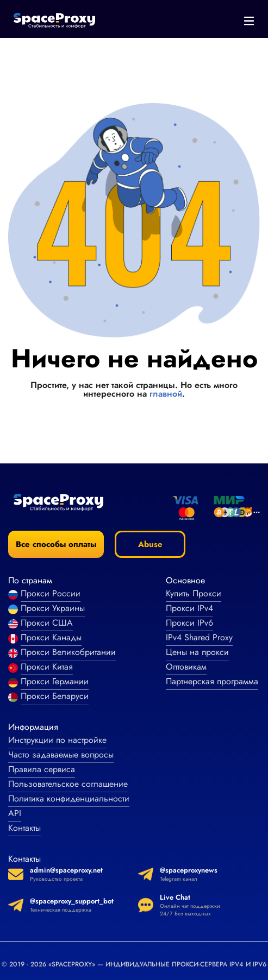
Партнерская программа (212, 681)
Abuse (150, 544)
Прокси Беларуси (55, 696)
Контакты (24, 828)
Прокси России (51, 593)
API (15, 813)
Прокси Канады (51, 637)
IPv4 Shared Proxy (199, 637)
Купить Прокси (194, 593)
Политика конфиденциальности (69, 798)
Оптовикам (186, 667)
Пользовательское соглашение (68, 784)
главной (166, 394)
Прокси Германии (55, 681)
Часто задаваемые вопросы (61, 755)
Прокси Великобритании (68, 652)
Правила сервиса (42, 769)
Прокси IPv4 (189, 608)
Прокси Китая (47, 667)
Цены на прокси (197, 652)
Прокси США (47, 623)
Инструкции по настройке (57, 740)
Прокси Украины (53, 608)
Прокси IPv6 (189, 623)
